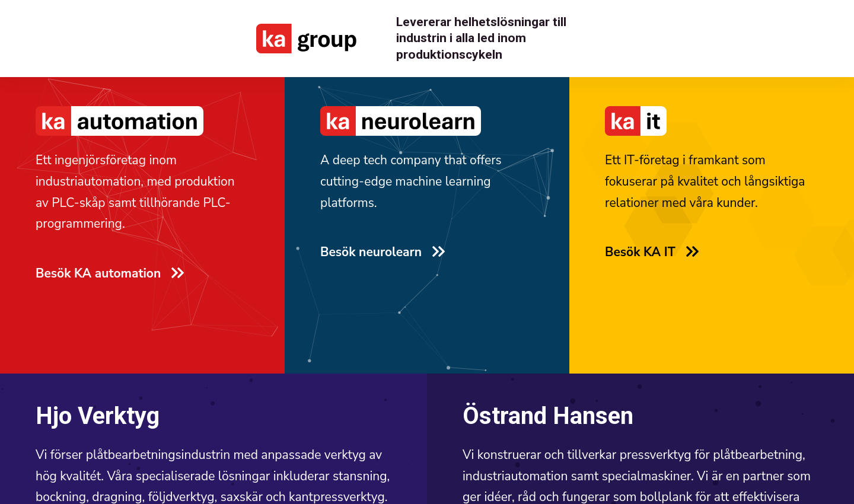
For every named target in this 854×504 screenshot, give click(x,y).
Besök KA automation (109, 273)
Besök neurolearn (382, 252)
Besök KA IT (651, 252)
